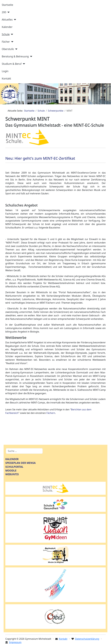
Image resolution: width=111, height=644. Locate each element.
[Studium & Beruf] (23, 64)
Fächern (51, 413)
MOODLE (11, 470)
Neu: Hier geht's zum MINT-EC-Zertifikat (41, 158)
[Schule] (11, 34)
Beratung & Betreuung (15, 56)
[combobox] (24, 451)
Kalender (7, 27)
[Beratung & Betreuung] (30, 56)
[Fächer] (12, 42)
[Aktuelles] (14, 20)
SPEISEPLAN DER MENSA (20, 463)
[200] (8, 12)
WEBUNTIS (12, 474)
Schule (6, 34)
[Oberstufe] (16, 49)
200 (4, 12)
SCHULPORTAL (14, 467)
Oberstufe (8, 49)
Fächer (6, 42)
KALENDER (12, 459)
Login (5, 71)
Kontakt (6, 78)
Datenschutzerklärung (87, 639)
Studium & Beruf (12, 64)
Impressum (15, 642)
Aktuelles (7, 20)
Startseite (7, 5)
